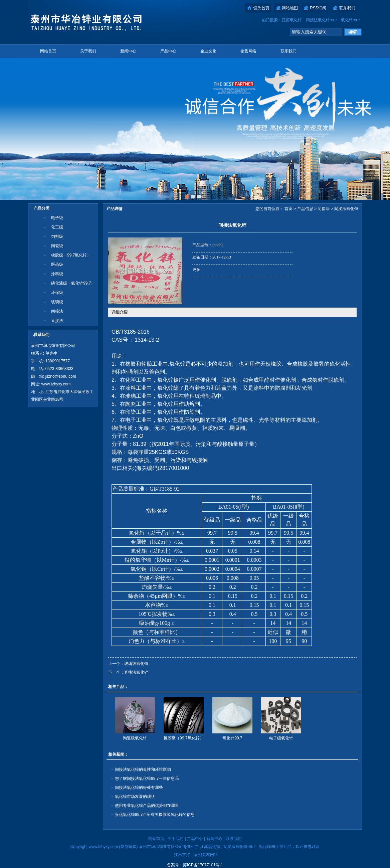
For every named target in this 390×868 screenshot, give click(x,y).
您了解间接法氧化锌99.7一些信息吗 (147, 778)
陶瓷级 (57, 246)
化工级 (57, 227)
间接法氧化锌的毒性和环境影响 (143, 769)
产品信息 (305, 209)
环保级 (57, 293)
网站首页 (48, 51)
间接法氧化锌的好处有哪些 (139, 788)
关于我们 (88, 51)
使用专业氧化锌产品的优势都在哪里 (147, 806)
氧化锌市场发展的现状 (135, 797)
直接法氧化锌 (136, 672)
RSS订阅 (318, 8)
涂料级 (57, 274)
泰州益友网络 (206, 855)
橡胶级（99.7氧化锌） (71, 255)
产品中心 (168, 51)
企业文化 (208, 51)
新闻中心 (128, 51)
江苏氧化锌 (292, 20)
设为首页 (261, 8)
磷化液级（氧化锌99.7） (73, 283)
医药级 (57, 265)
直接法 (57, 321)
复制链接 (129, 847)
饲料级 (57, 236)
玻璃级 (57, 302)
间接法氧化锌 (346, 209)
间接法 (57, 311)
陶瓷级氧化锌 (135, 738)
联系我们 (347, 8)
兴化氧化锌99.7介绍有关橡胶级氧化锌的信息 (155, 815)
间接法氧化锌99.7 (321, 20)
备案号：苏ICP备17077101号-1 (195, 865)
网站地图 (290, 8)
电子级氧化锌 (281, 738)
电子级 (57, 218)
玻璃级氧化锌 (136, 664)
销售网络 (248, 51)
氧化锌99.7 (350, 20)
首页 (288, 209)
